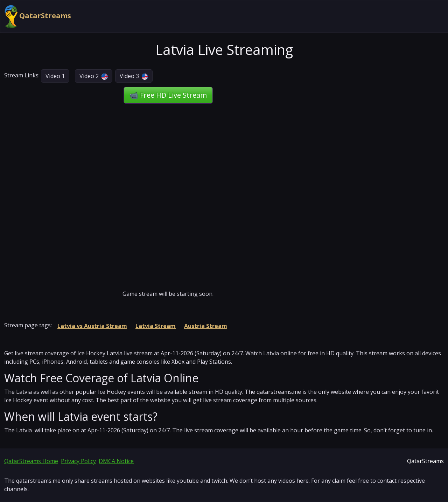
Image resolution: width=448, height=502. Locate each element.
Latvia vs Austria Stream (92, 326)
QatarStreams (38, 16)
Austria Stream (206, 326)
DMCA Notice (116, 461)
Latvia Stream (156, 326)
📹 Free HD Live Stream (168, 95)
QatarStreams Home (31, 461)
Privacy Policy (78, 461)
